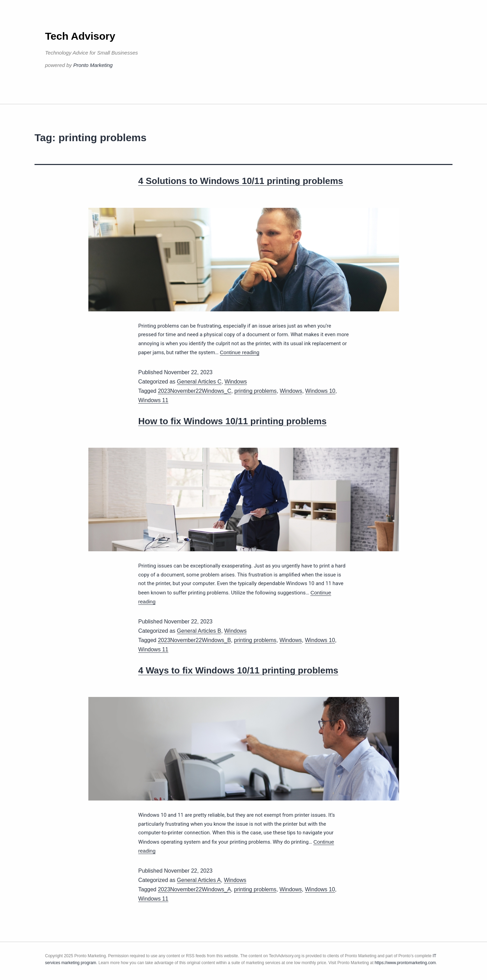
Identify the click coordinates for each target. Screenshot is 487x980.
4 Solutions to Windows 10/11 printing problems (241, 181)
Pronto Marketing (93, 65)
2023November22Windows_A (194, 889)
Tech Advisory (80, 36)
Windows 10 (320, 391)
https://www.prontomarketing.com (405, 963)
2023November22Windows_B (194, 640)
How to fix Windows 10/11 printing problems (233, 421)
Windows (236, 382)
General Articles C (199, 382)
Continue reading (240, 352)
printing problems (256, 391)
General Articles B (199, 631)
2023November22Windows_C (194, 391)
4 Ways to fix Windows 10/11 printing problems (238, 670)
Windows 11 (153, 400)
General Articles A (199, 880)
